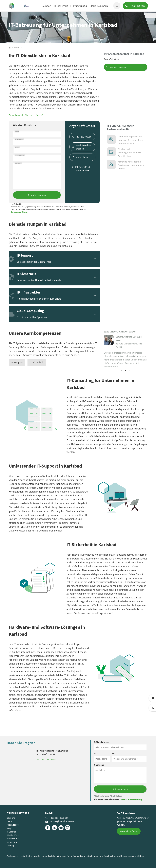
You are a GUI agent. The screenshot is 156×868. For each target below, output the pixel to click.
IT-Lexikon (12, 832)
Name (17, 131)
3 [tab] (130, 370)
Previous (102, 352)
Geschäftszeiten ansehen (83, 147)
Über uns (11, 818)
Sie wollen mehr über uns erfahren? (26, 115)
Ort (114, 753)
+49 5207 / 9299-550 (57, 818)
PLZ (96, 753)
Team (9, 821)
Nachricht (18, 163)
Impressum (12, 842)
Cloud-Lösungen (99, 6)
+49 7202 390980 (118, 67)
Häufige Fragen (14, 835)
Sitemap (11, 845)
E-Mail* (17, 147)
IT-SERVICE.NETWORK (18, 813)
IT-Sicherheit (61, 6)
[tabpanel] (126, 352)
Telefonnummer (20, 155)
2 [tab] (126, 370)
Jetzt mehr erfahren (129, 831)
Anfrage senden (39, 195)
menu (117, 6)
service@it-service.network (60, 821)
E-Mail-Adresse (101, 742)
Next (149, 352)
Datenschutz (13, 839)
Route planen (82, 157)
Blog (9, 828)
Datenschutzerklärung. (131, 799)
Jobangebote (13, 825)
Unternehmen (19, 139)
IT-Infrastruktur (79, 6)
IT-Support (45, 6)
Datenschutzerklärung (19, 212)
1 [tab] (121, 370)
